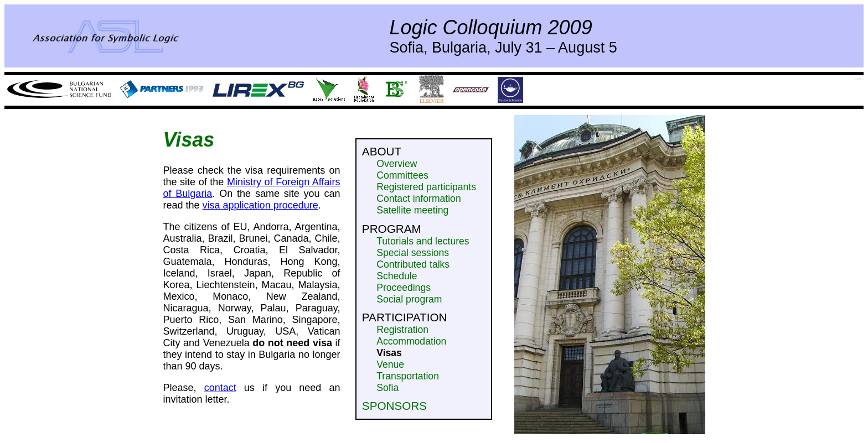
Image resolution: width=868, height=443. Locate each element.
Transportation (408, 376)
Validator (860, 79)
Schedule (397, 276)
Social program (409, 299)
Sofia (387, 388)
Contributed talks (413, 264)
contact (220, 388)
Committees (402, 175)
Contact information (418, 199)
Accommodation (411, 341)
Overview (397, 164)
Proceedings (404, 288)
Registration (402, 330)
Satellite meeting (412, 210)
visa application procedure (260, 205)
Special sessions (413, 253)
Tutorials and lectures (423, 241)
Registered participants (426, 187)
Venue (390, 364)
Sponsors (394, 406)
